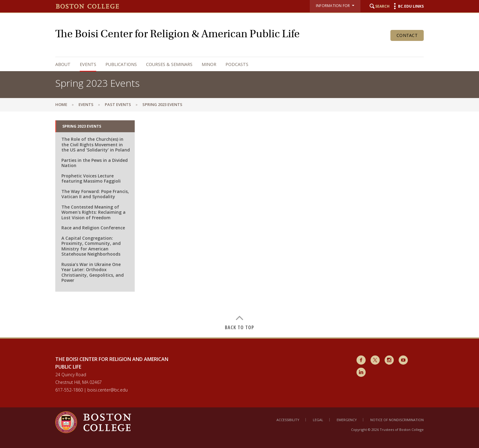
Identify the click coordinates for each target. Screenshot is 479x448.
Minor (209, 64)
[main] (239, 224)
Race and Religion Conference (93, 228)
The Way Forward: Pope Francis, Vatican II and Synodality (95, 194)
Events (88, 64)
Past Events (118, 104)
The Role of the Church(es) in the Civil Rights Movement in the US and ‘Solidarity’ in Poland (96, 144)
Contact (407, 35)
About (63, 64)
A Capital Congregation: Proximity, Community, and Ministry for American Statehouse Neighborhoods (91, 246)
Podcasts (237, 64)
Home (61, 104)
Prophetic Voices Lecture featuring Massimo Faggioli (91, 178)
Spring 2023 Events (82, 126)
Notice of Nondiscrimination (397, 420)
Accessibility (288, 420)
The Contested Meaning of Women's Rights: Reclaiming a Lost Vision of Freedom (93, 212)
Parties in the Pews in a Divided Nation (95, 163)
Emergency (347, 420)
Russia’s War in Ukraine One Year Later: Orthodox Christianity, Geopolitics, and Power (93, 272)
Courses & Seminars (169, 64)
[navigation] (233, 64)
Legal (318, 420)
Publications (121, 64)
